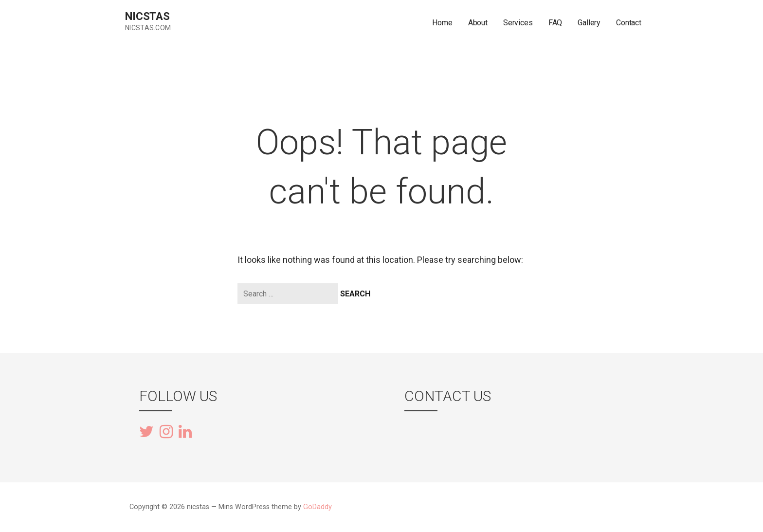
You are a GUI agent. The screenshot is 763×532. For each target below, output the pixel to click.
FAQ (555, 23)
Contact (629, 23)
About (478, 23)
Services (518, 23)
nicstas (147, 16)
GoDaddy (318, 507)
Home (442, 23)
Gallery (589, 23)
